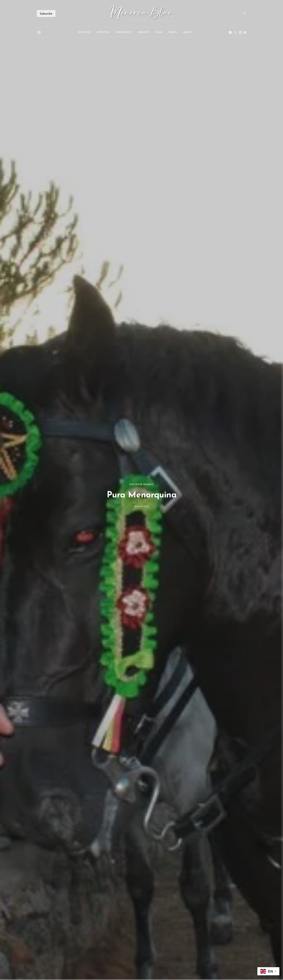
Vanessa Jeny (142, 506)
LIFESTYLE (103, 32)
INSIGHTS (143, 32)
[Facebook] (230, 32)
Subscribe (46, 13)
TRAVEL (173, 32)
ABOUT (188, 32)
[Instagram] (240, 32)
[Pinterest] (245, 32)
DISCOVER (84, 32)
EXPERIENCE (124, 32)
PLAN (159, 32)
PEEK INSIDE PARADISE (141, 484)
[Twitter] (235, 32)
